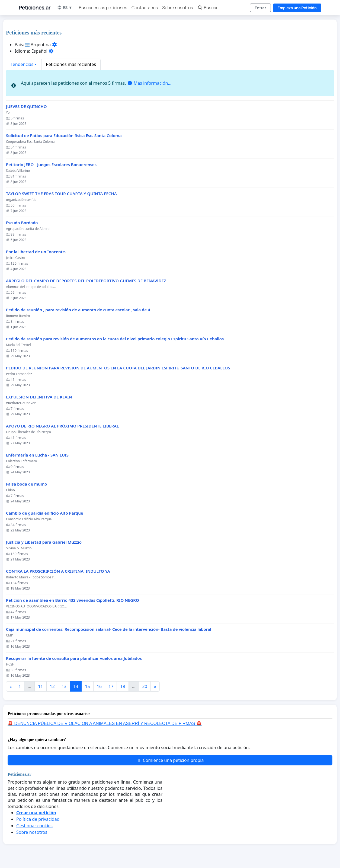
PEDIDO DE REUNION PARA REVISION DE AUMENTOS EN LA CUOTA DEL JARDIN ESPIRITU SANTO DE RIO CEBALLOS (118, 368)
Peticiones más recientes (71, 64)
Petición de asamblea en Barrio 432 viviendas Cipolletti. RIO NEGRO (73, 600)
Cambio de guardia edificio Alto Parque (45, 513)
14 (76, 686)
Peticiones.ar (35, 8)
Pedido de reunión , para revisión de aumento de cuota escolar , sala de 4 (78, 310)
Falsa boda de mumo (27, 484)
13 (64, 686)
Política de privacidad (38, 819)
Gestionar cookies (34, 826)
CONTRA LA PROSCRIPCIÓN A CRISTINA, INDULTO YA (58, 571)
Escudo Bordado (22, 223)
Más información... (149, 83)
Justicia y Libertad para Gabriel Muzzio (44, 542)
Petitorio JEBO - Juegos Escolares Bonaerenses (51, 165)
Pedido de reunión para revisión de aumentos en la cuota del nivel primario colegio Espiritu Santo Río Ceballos (115, 339)
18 (123, 686)
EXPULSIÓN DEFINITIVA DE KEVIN (39, 397)
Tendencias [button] (22, 64)
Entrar (260, 8)
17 (111, 686)
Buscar (208, 8)
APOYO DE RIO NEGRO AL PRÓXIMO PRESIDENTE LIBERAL (62, 426)
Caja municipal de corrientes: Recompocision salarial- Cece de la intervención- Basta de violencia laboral (109, 629)
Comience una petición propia (170, 760)
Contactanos (145, 8)
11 (40, 686)
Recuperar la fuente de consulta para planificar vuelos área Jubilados (74, 658)
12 (52, 686)
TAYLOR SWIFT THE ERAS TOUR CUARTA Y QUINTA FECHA (61, 194)
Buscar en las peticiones (103, 8)
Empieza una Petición (297, 8)
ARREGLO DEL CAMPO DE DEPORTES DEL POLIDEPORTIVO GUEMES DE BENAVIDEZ (86, 281)
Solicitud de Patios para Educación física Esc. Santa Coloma (64, 136)
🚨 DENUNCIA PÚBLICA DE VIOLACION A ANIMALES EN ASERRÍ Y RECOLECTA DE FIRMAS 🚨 (105, 723)
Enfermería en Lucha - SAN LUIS (37, 455)
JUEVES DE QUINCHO (26, 107)
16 (99, 686)
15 (87, 686)
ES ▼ (65, 7)
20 (145, 686)
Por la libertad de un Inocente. (36, 252)
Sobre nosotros (177, 8)
